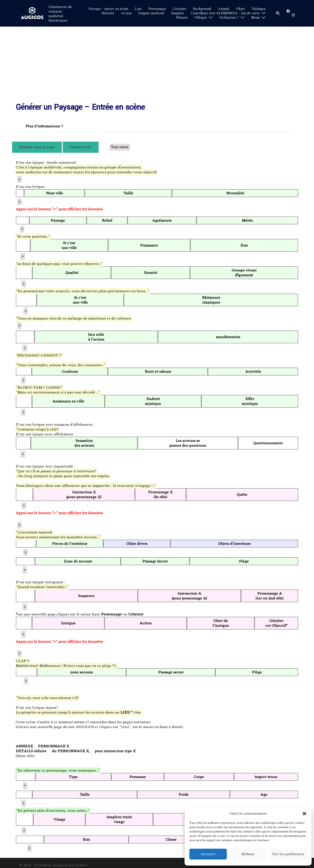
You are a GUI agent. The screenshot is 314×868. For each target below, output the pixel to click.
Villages (201, 18)
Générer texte (63, 145)
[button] (304, 814)
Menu (255, 18)
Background (202, 9)
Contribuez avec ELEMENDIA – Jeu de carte (225, 13)
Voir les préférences (288, 854)
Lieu (138, 9)
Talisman (259, 9)
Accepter (208, 854)
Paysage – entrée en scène (108, 9)
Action (126, 13)
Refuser (248, 854)
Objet (241, 9)
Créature (179, 9)
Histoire (108, 13)
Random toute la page (31, 145)
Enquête (178, 13)
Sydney (82, 861)
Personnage (157, 9)
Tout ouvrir (97, 145)
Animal (224, 9)
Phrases (182, 18)
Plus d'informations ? (44, 126)
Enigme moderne (151, 13)
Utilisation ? (229, 18)
